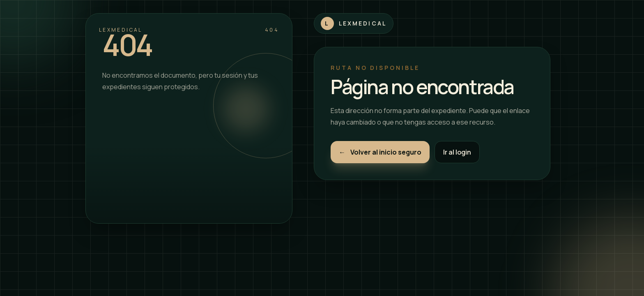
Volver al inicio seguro (380, 152)
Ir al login (457, 152)
